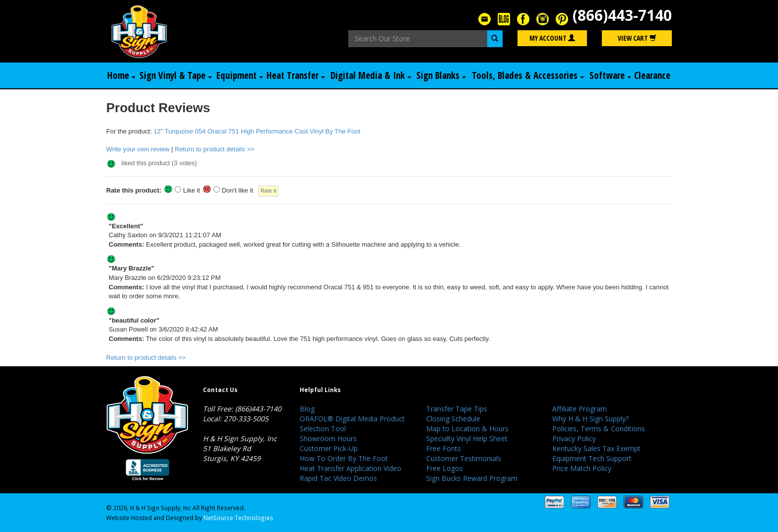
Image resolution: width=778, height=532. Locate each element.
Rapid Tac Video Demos (338, 478)
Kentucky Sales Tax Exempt (596, 448)
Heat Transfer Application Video (351, 468)
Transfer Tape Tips (457, 409)
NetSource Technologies (238, 518)
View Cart (637, 38)
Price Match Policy (582, 468)
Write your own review (138, 149)
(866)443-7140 (622, 15)
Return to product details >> (214, 149)
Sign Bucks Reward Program (472, 478)
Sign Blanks (441, 75)
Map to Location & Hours (467, 429)
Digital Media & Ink (371, 75)
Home (121, 75)
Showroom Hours (328, 438)
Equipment (240, 75)
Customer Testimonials (464, 458)
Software (610, 75)
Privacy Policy (574, 438)
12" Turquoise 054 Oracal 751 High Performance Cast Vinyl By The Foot (257, 131)
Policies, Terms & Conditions (599, 429)
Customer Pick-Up (329, 448)
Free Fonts (444, 448)
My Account (552, 38)
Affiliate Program (580, 409)
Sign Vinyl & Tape (176, 75)
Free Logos (445, 468)
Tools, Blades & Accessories (528, 75)
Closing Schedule (453, 419)
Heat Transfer (296, 75)
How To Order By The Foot (344, 458)
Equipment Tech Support (592, 458)
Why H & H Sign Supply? (590, 419)
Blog (307, 409)
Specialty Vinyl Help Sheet (467, 438)
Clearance (652, 75)
